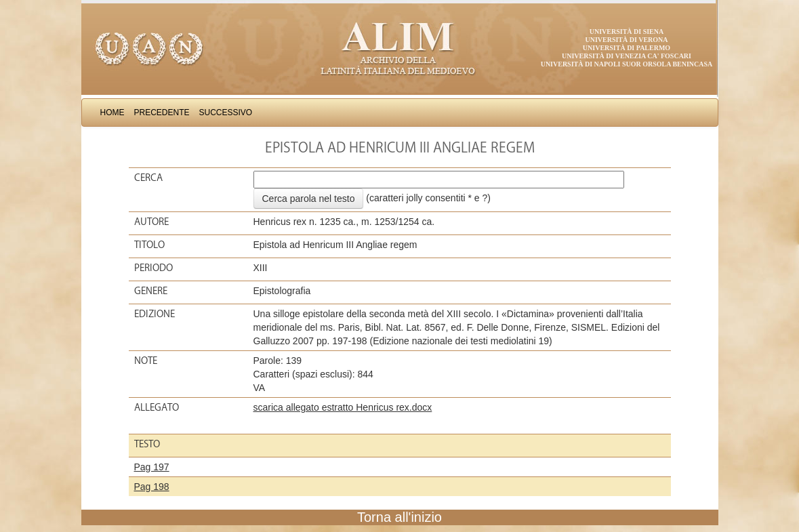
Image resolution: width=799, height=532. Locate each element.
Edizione (155, 314)
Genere (151, 291)
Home (112, 112)
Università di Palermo (627, 48)
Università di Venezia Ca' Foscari (627, 56)
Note (146, 361)
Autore (151, 222)
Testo (147, 444)
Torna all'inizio (399, 517)
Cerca (148, 178)
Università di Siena (627, 32)
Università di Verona (626, 40)
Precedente (162, 112)
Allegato (157, 407)
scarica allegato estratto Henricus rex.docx (343, 407)
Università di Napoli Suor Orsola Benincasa (627, 64)
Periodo (153, 268)
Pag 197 (152, 467)
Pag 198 (152, 487)
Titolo (149, 245)
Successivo (226, 112)
